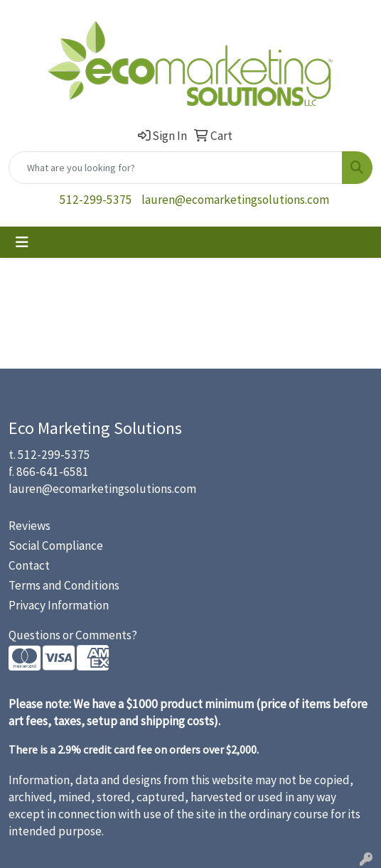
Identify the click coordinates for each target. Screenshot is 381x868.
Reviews (29, 526)
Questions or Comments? (73, 635)
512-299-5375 (96, 200)
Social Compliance (56, 546)
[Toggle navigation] (22, 242)
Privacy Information (59, 605)
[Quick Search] (176, 168)
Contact (29, 565)
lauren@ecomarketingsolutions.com (235, 200)
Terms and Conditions (64, 585)
